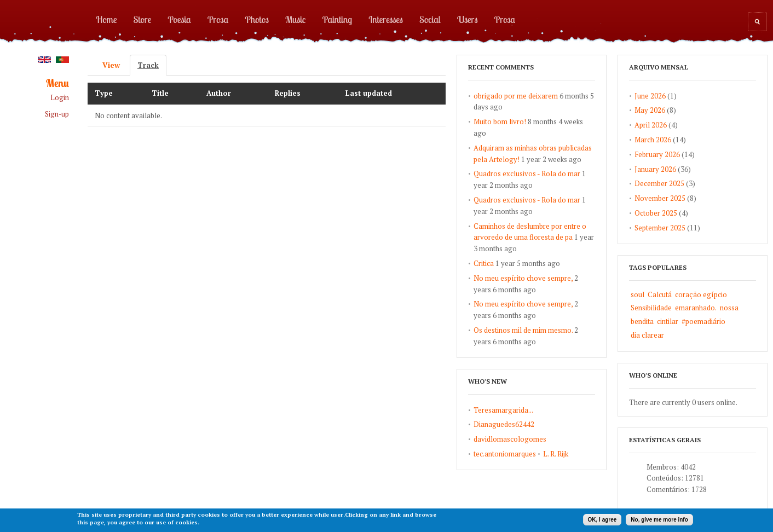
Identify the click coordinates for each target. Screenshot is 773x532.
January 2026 (655, 169)
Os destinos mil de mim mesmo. (523, 330)
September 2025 (660, 228)
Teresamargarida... (503, 410)
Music (296, 19)
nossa (729, 308)
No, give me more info (659, 520)
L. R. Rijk (556, 454)
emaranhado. (696, 308)
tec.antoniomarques (505, 454)
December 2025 (659, 183)
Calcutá (660, 294)
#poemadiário (703, 321)
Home (106, 19)
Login (60, 98)
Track (152, 65)
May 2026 (650, 110)
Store (143, 19)
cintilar (668, 321)
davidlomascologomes (510, 439)
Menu (57, 83)
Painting (338, 19)
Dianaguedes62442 (504, 424)
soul (638, 294)
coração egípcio (701, 294)
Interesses (386, 19)
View (111, 65)
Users (468, 19)
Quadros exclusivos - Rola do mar (527, 174)
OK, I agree (602, 520)
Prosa (218, 19)
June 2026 (650, 96)
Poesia (179, 19)
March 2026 (653, 140)
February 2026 (657, 154)
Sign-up (57, 114)
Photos (257, 19)
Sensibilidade (651, 308)
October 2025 (656, 213)
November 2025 (660, 198)
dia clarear (647, 335)
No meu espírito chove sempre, (523, 278)
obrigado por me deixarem (516, 96)
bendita (642, 321)
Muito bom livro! (500, 122)
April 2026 (651, 125)
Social (430, 19)
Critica (484, 263)
